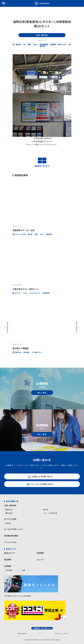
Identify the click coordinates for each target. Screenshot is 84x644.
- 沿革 (23, 570)
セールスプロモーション (14, 529)
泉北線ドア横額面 (21, 348)
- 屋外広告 (8, 513)
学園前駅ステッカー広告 (24, 230)
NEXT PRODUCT (77, 328)
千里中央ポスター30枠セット (26, 289)
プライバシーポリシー (62, 633)
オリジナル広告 (10, 519)
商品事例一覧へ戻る (42, 162)
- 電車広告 (8, 510)
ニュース (40, 560)
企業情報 (8, 566)
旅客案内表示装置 (11, 536)
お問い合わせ (22, 633)
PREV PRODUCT (8, 328)
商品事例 (8, 560)
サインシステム (10, 542)
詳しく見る (42, 393)
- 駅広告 (45, 510)
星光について (9, 553)
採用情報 (40, 553)
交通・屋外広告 (10, 505)
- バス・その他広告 (50, 513)
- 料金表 (7, 523)
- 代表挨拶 (8, 570)
